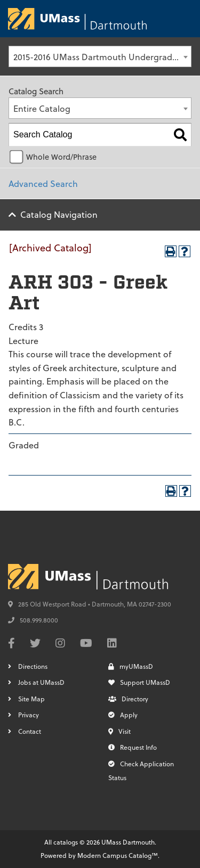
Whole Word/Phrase (61, 157)
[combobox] (100, 56)
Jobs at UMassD (41, 682)
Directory (128, 699)
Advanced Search (43, 183)
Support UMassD (139, 682)
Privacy (29, 715)
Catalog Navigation (59, 214)
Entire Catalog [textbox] (42, 108)
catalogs (66, 842)
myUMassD (131, 666)
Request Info (133, 747)
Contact (30, 731)
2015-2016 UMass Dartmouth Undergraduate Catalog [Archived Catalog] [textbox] (102, 57)
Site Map (31, 699)
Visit (119, 731)
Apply (123, 715)
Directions (33, 666)
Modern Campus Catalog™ (118, 855)
